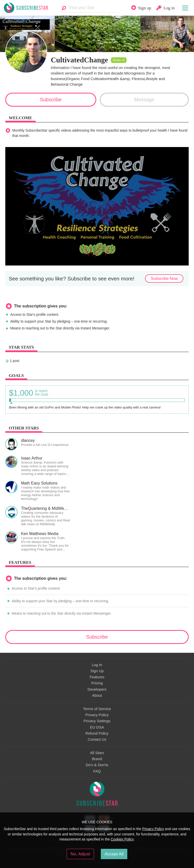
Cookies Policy (122, 839)
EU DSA (97, 727)
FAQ (97, 771)
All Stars (97, 753)
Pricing (97, 683)
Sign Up (97, 671)
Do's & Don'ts (97, 765)
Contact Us (97, 739)
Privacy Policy (97, 715)
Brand (97, 759)
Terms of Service (97, 709)
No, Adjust (80, 854)
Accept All (114, 854)
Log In (97, 665)
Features (97, 677)
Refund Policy (97, 733)
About (97, 695)
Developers (97, 689)
